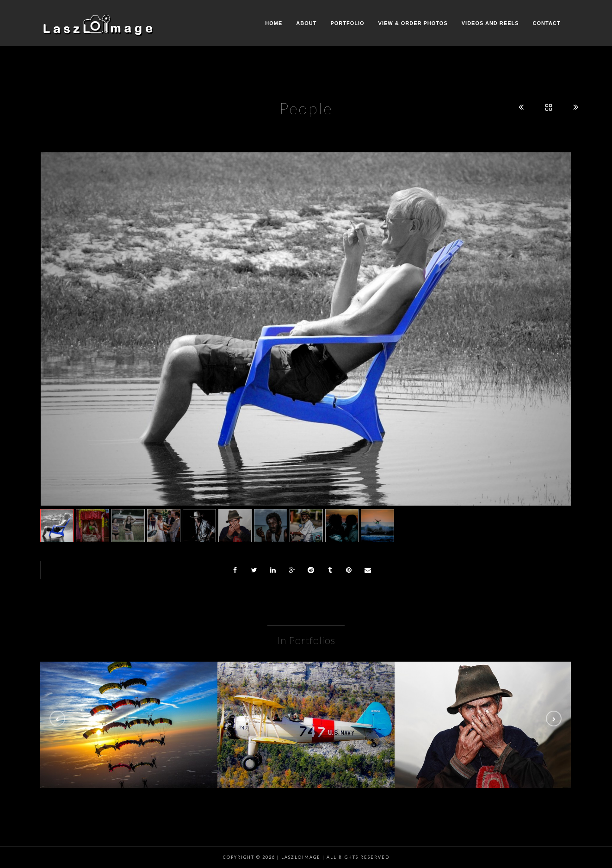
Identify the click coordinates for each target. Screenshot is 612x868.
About (306, 23)
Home (274, 23)
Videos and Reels (490, 23)
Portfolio (347, 23)
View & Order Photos (413, 23)
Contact (547, 23)
